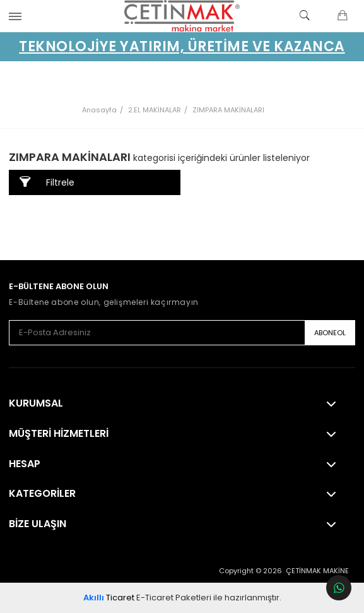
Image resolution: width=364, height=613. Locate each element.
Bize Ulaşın (38, 524)
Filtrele (47, 182)
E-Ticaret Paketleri (174, 598)
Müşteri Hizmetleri (59, 434)
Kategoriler (42, 494)
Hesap (25, 464)
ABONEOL (330, 333)
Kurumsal (36, 403)
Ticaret (109, 598)
